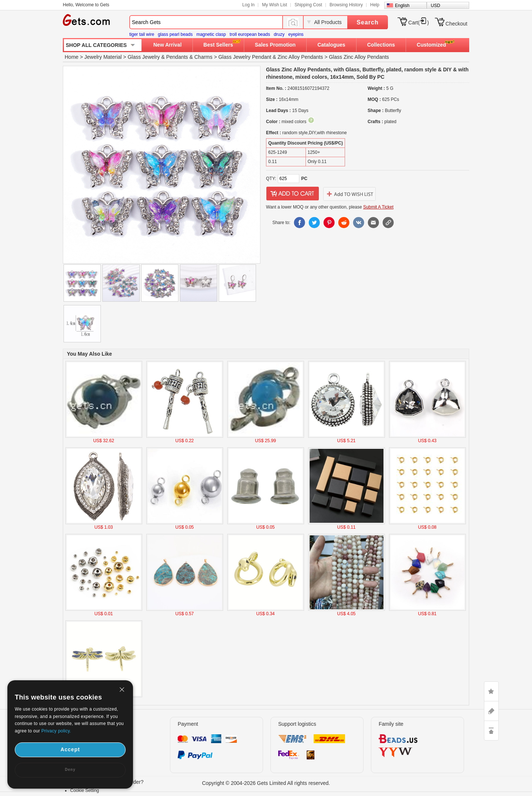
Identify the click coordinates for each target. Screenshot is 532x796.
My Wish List (274, 5)
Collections (381, 45)
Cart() (419, 23)
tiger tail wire (142, 34)
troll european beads (250, 34)
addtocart (293, 194)
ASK (491, 711)
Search (367, 22)
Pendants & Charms (189, 57)
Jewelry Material (103, 57)
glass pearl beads (175, 34)
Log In (248, 5)
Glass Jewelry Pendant (245, 57)
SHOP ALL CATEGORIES (96, 45)
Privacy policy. (56, 731)
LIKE (491, 691)
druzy (279, 34)
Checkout (456, 24)
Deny (70, 770)
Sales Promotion (275, 45)
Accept (70, 749)
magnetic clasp (211, 34)
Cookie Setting (85, 790)
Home (71, 57)
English (402, 6)
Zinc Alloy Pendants (300, 57)
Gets (86, 20)
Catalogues (331, 45)
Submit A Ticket (378, 207)
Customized (431, 45)
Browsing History (346, 5)
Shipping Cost (308, 5)
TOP (491, 731)
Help (375, 5)
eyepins (296, 34)
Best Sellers (218, 45)
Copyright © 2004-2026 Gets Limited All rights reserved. (266, 783)
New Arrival (168, 45)
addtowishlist (349, 194)
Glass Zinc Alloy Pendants (359, 57)
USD (435, 6)
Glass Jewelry (144, 57)
